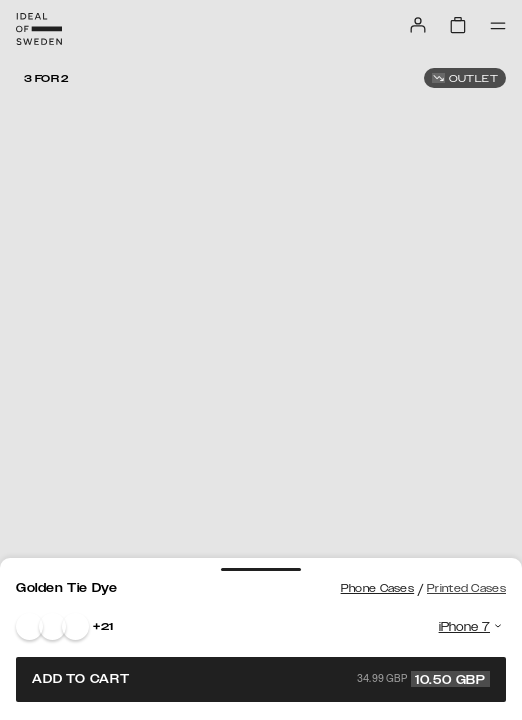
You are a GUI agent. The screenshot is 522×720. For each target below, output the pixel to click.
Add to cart (261, 679)
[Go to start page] (39, 29)
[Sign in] (418, 25)
